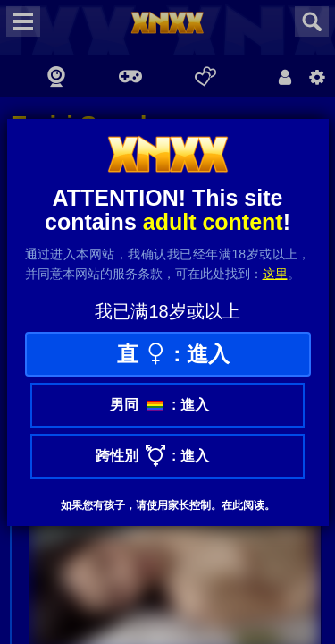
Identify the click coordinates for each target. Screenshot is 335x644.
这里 (275, 274)
